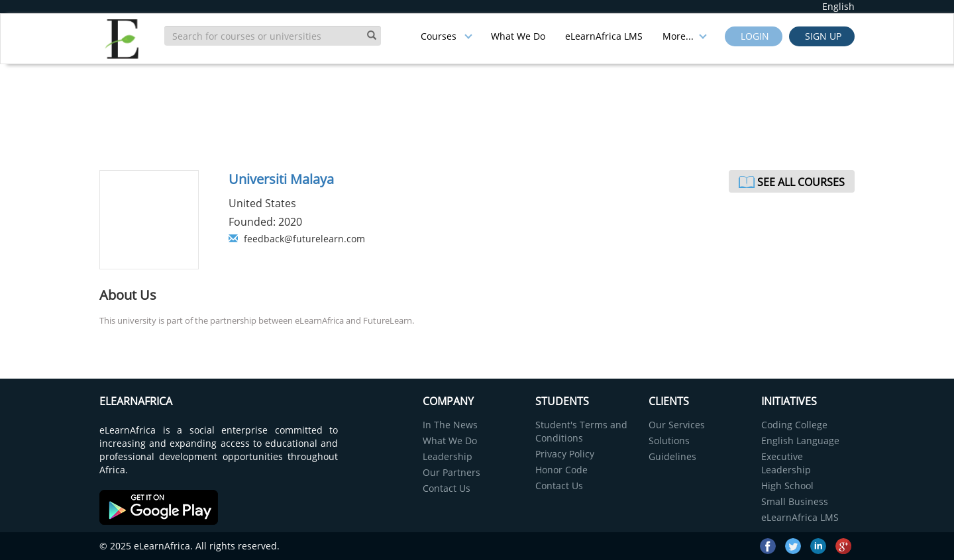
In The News (450, 425)
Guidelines (672, 456)
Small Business (795, 501)
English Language (800, 441)
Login (754, 36)
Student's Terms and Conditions (581, 431)
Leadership (448, 456)
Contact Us (447, 488)
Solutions (669, 441)
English (838, 6)
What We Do (518, 36)
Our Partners (451, 472)
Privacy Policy (565, 454)
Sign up (822, 36)
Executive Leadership (786, 463)
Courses (447, 36)
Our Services (677, 425)
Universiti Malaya (281, 179)
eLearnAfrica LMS (604, 36)
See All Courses (801, 182)
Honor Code (561, 470)
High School (787, 486)
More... (685, 36)
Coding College (794, 425)
